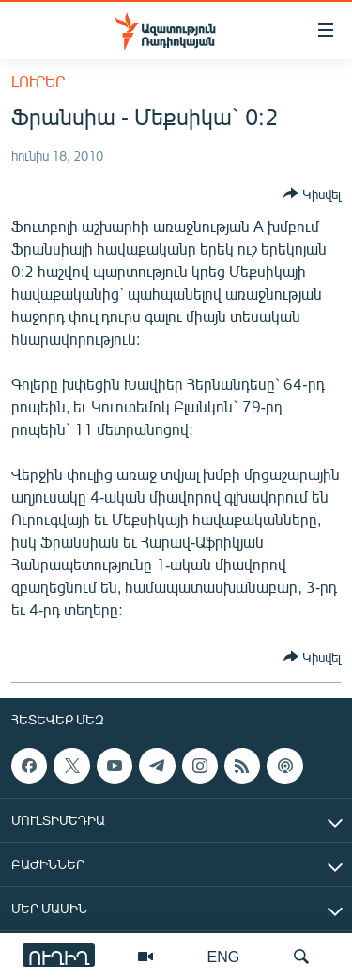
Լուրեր (38, 81)
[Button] (312, 194)
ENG (224, 956)
